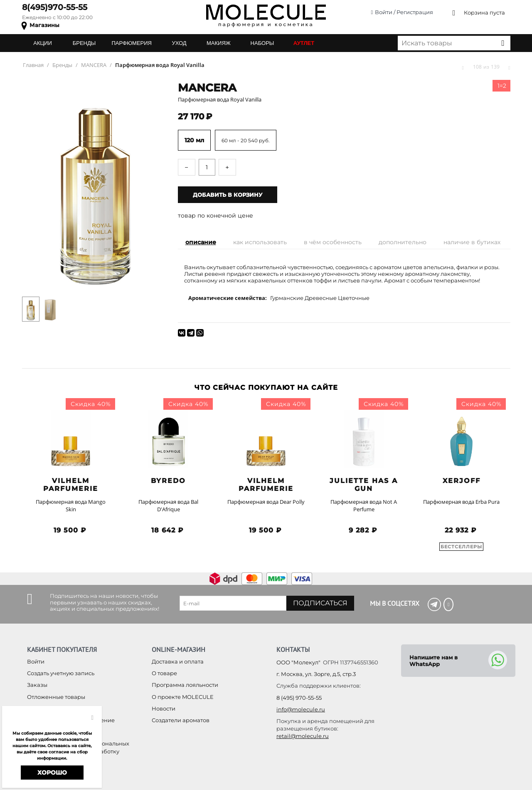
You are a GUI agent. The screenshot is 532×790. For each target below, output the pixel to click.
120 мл (194, 140)
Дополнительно (403, 242)
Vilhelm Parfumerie (71, 485)
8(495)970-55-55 (55, 7)
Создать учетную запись (61, 673)
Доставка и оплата (178, 661)
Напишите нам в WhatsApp (433, 661)
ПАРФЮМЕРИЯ (132, 43)
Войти (36, 661)
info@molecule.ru (301, 709)
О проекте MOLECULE (183, 697)
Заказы (37, 685)
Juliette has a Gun (364, 485)
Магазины (44, 25)
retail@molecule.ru (303, 736)
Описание (201, 242)
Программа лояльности (185, 685)
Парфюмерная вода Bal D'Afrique (168, 505)
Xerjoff (462, 481)
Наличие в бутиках (472, 242)
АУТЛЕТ (304, 43)
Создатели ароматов (181, 720)
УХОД (179, 43)
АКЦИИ (43, 43)
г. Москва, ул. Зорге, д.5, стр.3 (316, 674)
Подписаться (320, 603)
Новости (164, 708)
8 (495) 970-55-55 (299, 698)
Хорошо (52, 773)
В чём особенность (333, 242)
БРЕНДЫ (84, 43)
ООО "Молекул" (298, 662)
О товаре (164, 673)
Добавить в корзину (228, 195)
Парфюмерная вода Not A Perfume (364, 505)
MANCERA (207, 88)
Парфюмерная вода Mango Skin (71, 505)
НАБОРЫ (262, 43)
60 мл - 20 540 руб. (246, 140)
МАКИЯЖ (219, 43)
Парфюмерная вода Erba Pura (461, 502)
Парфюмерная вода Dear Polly (266, 502)
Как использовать (260, 242)
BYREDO (168, 481)
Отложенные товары (56, 697)
